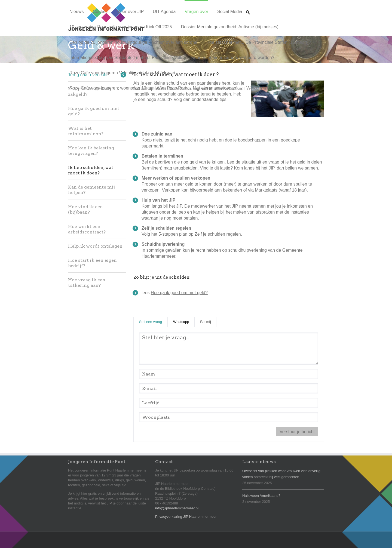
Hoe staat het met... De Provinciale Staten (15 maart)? (259, 42)
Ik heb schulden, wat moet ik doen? (91, 170)
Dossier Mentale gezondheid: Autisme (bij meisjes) (230, 27)
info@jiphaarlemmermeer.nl (177, 508)
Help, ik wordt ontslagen (95, 246)
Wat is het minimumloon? (86, 131)
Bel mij (205, 322)
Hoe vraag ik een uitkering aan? (87, 283)
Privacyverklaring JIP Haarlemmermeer (186, 517)
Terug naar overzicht (88, 75)
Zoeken (248, 7)
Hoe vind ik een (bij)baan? (85, 209)
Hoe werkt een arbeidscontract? (87, 229)
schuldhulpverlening (247, 250)
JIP (272, 168)
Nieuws (76, 12)
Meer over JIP (130, 12)
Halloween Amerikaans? (261, 496)
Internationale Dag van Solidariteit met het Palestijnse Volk (126, 58)
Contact (100, 12)
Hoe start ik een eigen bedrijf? (92, 263)
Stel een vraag (153, 321)
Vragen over (196, 12)
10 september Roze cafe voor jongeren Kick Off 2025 (121, 27)
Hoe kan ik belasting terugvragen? (91, 151)
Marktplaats (266, 190)
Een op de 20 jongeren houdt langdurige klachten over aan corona (133, 42)
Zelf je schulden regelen (218, 234)
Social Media (230, 12)
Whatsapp (181, 322)
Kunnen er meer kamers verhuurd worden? (233, 58)
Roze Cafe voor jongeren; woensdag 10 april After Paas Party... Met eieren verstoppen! (153, 88)
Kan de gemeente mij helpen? (91, 190)
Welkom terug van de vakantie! (276, 88)
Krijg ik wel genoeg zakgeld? (90, 92)
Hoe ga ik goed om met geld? (94, 111)
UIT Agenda (164, 12)
